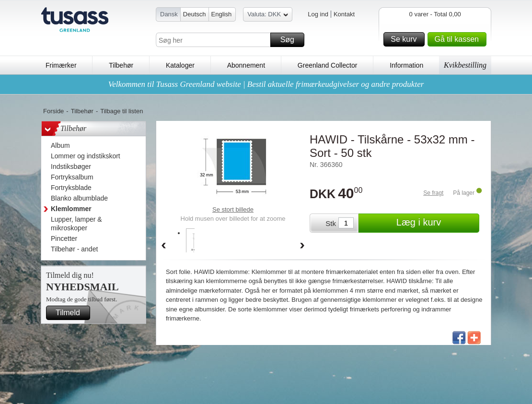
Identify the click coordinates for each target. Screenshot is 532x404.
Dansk (169, 14)
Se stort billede (233, 209)
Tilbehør (121, 65)
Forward (302, 246)
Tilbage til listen (121, 111)
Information (406, 65)
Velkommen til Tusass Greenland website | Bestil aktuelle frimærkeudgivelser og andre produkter (266, 84)
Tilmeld (71, 313)
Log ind (318, 14)
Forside (53, 111)
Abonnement (246, 65)
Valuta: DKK (268, 16)
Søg (291, 40)
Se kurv (406, 39)
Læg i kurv (436, 223)
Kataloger (180, 65)
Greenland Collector (328, 65)
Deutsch (195, 14)
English (222, 14)
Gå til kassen (459, 39)
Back (163, 246)
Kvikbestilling (465, 65)
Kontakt (344, 14)
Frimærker (61, 65)
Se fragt (433, 193)
